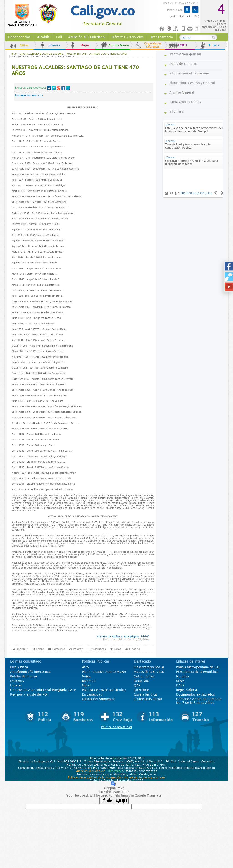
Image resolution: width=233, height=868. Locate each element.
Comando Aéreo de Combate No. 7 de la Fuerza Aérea (199, 701)
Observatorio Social (149, 667)
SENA (180, 681)
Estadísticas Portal (148, 699)
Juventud (89, 681)
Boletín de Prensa (24, 676)
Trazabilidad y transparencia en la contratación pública (188, 146)
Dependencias (19, 37)
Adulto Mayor (119, 45)
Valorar (78, 649)
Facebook (49, 88)
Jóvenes (54, 45)
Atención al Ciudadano (86, 37)
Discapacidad (92, 694)
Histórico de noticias (196, 193)
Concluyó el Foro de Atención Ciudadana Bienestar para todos (192, 162)
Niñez (86, 676)
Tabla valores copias (185, 102)
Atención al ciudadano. (91, 771)
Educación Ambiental (98, 699)
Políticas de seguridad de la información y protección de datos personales (117, 777)
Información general (185, 54)
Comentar (59, 649)
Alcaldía (43, 37)
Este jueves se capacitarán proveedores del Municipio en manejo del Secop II (194, 130)
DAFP (180, 685)
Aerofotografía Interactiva (30, 672)
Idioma (169, 29)
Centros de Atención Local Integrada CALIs (43, 690)
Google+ (58, 88)
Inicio (162, 29)
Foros (118, 649)
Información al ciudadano (189, 73)
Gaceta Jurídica (145, 694)
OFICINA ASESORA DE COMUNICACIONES (42, 54)
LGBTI (182, 45)
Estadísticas (98, 649)
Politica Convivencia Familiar (104, 690)
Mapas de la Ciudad (149, 672)
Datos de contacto (183, 64)
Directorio (142, 690)
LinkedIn (68, 88)
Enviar (40, 649)
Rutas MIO (142, 681)
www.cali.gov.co (34, 15)
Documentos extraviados (195, 694)
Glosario (135, 649)
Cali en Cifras (144, 676)
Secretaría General (103, 24)
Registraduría (187, 690)
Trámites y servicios (127, 37)
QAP (137, 685)
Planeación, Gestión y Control (192, 83)
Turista (214, 45)
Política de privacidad (116, 727)
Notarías (183, 676)
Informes (176, 111)
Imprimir (22, 649)
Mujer (85, 45)
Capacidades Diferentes (153, 45)
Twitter (54, 88)
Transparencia (162, 37)
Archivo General (182, 92)
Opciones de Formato (198, 29)
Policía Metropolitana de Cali (198, 667)
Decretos (17, 681)
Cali (59, 37)
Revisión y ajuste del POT (30, 694)
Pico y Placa (19, 667)
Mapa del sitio (176, 29)
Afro (85, 667)
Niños (24, 45)
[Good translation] (107, 801)
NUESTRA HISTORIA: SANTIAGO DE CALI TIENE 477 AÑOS (97, 54)
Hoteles (16, 685)
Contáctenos (190, 29)
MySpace (63, 88)
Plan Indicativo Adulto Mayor (104, 672)
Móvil (183, 29)
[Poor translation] (121, 801)
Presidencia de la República (197, 672)
